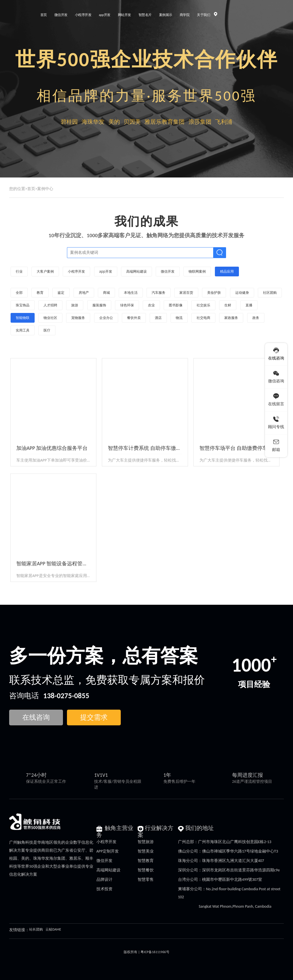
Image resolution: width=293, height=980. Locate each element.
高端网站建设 (108, 870)
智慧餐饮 (146, 870)
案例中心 (45, 189)
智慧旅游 (146, 842)
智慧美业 (146, 851)
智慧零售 (146, 880)
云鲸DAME (53, 929)
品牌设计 (104, 880)
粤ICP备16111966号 (155, 952)
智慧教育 (146, 861)
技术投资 (104, 889)
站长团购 (36, 929)
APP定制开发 (108, 851)
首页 (31, 189)
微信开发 (104, 861)
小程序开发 (106, 842)
